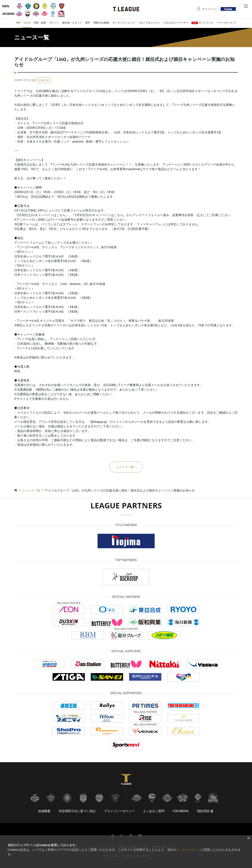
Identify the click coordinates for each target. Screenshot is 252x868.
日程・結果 (40, 23)
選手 (88, 23)
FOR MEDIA (181, 811)
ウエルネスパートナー (176, 23)
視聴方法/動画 (101, 23)
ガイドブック (202, 23)
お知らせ (44, 80)
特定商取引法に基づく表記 (77, 811)
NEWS (27, 23)
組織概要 (44, 811)
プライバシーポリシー (119, 811)
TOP (18, 23)
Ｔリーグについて (226, 23)
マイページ (209, 9)
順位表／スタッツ (72, 23)
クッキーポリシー (188, 850)
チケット (54, 23)
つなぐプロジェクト (149, 23)
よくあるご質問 (154, 811)
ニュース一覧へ (126, 467)
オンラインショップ (124, 23)
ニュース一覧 (31, 490)
